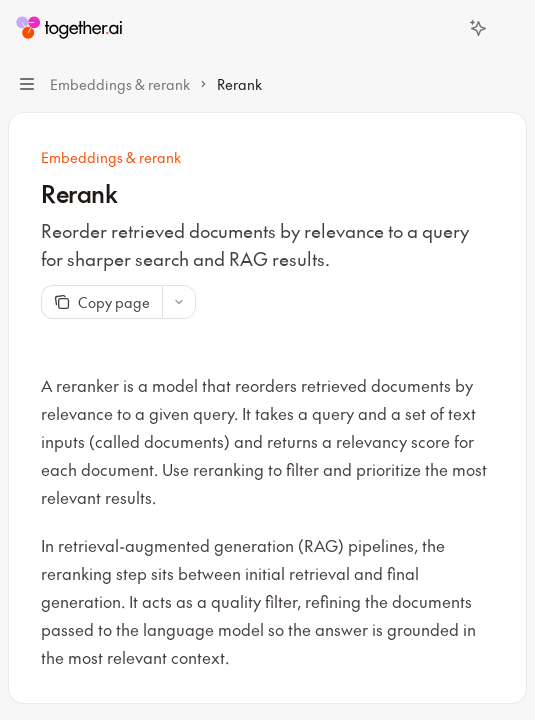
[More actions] (509, 28)
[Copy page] (101, 302)
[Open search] (441, 28)
